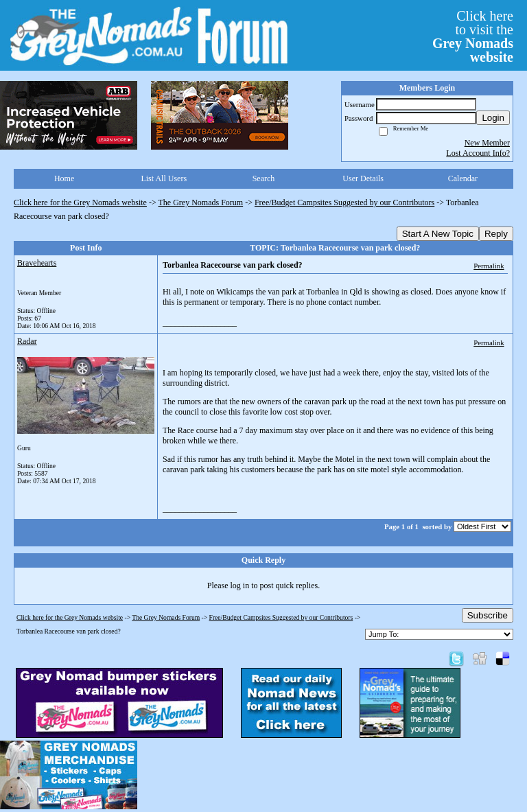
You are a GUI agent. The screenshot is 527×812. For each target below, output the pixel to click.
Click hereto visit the (473, 36)
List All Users (164, 178)
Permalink (489, 266)
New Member (487, 143)
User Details (363, 178)
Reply (496, 234)
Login (493, 118)
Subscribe (488, 615)
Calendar (463, 178)
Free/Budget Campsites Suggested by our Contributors (344, 202)
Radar (27, 341)
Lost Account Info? (478, 153)
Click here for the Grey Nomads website (80, 202)
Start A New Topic (438, 234)
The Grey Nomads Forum (201, 202)
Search (264, 178)
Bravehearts (37, 263)
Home (64, 178)
